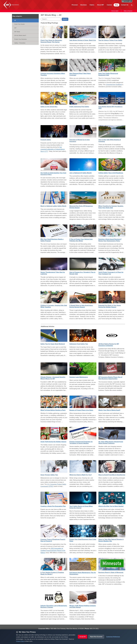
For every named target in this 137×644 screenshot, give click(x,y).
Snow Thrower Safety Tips (49, 475)
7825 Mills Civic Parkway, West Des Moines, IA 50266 (67, 629)
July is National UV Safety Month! (81, 173)
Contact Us (125, 5)
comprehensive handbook (114, 85)
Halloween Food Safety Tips (79, 344)
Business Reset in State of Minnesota (111, 572)
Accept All (82, 637)
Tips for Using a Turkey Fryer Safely (110, 40)
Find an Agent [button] (115, 11)
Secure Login (128, 1)
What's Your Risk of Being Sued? (109, 410)
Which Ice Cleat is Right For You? (81, 475)
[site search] (132, 5)
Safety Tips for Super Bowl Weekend (53, 344)
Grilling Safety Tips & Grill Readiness (111, 173)
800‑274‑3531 (94, 629)
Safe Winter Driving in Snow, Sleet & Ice (83, 40)
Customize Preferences (113, 637)
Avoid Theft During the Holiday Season (53, 442)
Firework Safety (46, 140)
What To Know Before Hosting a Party (53, 410)
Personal (75, 5)
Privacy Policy (20, 641)
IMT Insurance (12, 5)
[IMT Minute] (25, 16)
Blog (116, 5)
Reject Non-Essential (96, 637)
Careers (109, 5)
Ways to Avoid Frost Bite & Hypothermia (112, 475)
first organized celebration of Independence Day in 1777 (53, 149)
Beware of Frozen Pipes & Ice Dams (81, 410)
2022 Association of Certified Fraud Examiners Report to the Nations (53, 551)
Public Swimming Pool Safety (79, 107)
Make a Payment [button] (128, 11)
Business (84, 5)
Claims (92, 5)
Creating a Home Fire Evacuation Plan (53, 506)
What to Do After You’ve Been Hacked (111, 506)
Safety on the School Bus (49, 107)
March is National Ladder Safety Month (53, 206)
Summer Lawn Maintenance (79, 377)
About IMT (100, 5)
